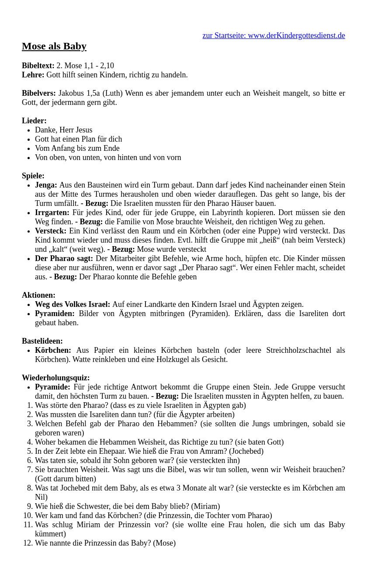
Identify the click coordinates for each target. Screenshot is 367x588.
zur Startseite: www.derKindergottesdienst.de (274, 35)
